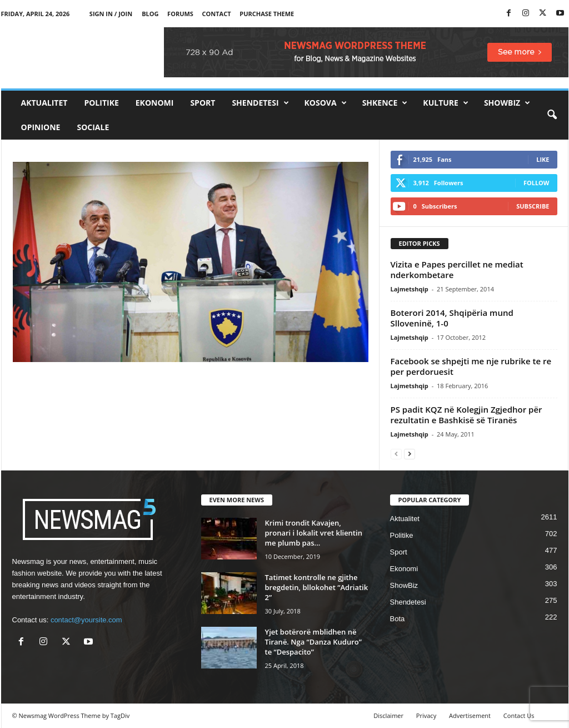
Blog (150, 14)
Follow (536, 183)
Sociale (93, 127)
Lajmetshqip (410, 289)
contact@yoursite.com (86, 620)
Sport (203, 103)
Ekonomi (155, 103)
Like (543, 159)
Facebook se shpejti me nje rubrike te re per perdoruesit (471, 366)
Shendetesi (260, 103)
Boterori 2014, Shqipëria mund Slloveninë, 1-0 (452, 318)
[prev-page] (396, 454)
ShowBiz (507, 103)
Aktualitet (44, 103)
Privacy (426, 715)
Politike (101, 103)
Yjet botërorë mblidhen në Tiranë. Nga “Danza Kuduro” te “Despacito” (313, 642)
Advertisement (470, 715)
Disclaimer (388, 715)
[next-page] (410, 454)
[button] (552, 115)
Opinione (41, 127)
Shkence (385, 103)
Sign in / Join (111, 14)
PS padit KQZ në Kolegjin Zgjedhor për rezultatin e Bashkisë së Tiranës (466, 415)
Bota (398, 619)
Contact (217, 14)
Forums (180, 14)
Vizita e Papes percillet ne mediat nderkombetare (457, 269)
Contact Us (519, 715)
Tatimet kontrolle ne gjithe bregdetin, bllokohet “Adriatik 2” (317, 587)
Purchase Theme (267, 14)
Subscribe (533, 206)
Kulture (446, 103)
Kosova (326, 103)
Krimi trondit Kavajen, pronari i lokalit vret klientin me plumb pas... (314, 533)
